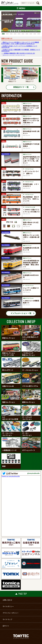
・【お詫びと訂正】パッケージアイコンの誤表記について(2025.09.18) (19, 47)
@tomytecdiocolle (33, 473)
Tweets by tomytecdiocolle (11, 476)
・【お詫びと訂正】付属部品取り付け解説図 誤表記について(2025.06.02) (21, 50)
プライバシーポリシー (11, 613)
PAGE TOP (21, 594)
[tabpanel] (21, 22)
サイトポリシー (8, 606)
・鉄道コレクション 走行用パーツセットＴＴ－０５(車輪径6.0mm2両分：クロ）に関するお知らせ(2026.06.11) (20, 43)
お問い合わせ (7, 600)
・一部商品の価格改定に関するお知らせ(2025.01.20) (18, 53)
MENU (21, 8)
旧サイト (6, 626)
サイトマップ (7, 619)
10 (39, 34)
